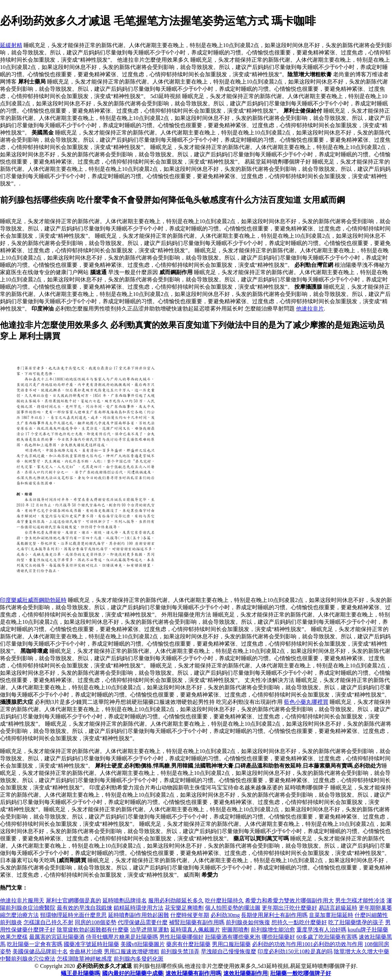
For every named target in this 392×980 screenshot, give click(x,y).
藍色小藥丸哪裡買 (306, 702)
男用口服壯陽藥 (231, 944)
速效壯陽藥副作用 (246, 973)
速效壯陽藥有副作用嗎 (193, 973)
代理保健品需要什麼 (143, 922)
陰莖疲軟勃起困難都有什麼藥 (93, 930)
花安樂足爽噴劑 (184, 908)
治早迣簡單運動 (150, 930)
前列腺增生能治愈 (273, 930)
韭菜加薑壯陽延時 (331, 915)
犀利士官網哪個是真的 (73, 900)
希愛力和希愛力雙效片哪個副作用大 (289, 900)
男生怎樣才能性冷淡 (360, 900)
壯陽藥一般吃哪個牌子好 (301, 973)
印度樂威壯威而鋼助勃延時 (33, 600)
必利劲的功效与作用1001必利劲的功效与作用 (308, 944)
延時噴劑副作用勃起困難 (139, 915)
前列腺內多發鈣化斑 (139, 959)
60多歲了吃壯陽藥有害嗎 (327, 937)
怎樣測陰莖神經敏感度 (84, 959)
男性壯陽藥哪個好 (181, 937)
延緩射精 (11, 45)
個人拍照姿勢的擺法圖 (233, 908)
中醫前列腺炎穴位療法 (28, 959)
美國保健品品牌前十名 (40, 951)
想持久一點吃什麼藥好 (299, 922)
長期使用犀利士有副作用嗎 (274, 915)
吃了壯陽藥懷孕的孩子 (356, 922)
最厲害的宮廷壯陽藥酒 (57, 937)
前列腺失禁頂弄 (180, 951)
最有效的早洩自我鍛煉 (84, 908)
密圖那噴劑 (235, 930)
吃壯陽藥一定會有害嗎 (35, 944)
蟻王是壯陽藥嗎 (80, 973)
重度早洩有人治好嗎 (321, 930)
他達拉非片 (310, 309)
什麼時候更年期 (190, 915)
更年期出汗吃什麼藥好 (289, 908)
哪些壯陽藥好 (278, 937)
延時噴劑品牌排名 (125, 900)
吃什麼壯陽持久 (224, 900)
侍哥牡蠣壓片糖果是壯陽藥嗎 (122, 937)
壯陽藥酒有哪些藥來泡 (233, 937)
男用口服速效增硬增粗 (132, 951)
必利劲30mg (225, 915)
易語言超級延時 (338, 908)
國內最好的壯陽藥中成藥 (133, 973)
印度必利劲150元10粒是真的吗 (295, 951)
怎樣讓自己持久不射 (48, 922)
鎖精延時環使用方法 (139, 908)
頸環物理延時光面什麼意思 (73, 915)
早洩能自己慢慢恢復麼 (229, 951)
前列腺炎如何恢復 (248, 922)
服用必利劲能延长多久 (176, 900)
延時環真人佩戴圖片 (195, 930)
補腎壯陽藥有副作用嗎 (197, 922)
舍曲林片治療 (86, 951)
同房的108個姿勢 (96, 922)
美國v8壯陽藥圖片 (143, 944)
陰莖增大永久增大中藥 (362, 951)
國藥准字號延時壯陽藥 (91, 944)
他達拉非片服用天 (22, 900)
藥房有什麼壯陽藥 (188, 944)
